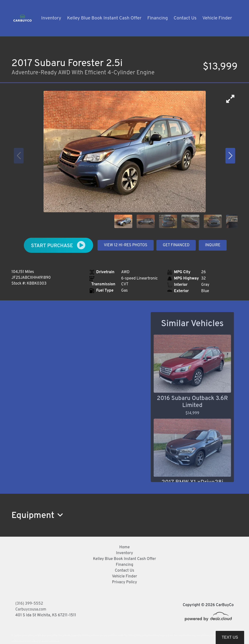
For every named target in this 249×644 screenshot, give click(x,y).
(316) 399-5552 (29, 604)
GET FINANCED (176, 245)
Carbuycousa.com (31, 610)
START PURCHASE (59, 245)
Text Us (230, 637)
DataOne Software (90, 636)
